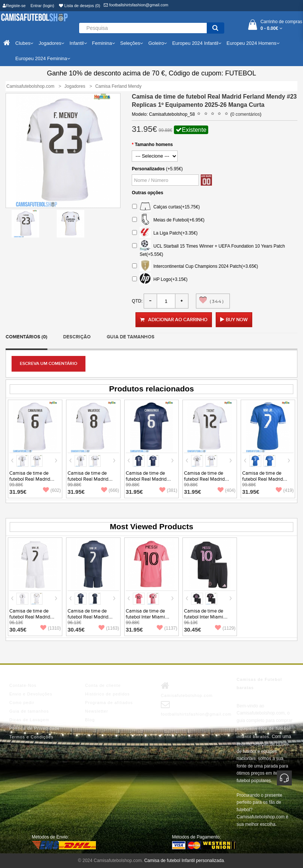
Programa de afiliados (109, 703)
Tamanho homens (154, 145)
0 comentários (246, 114)
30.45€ (18, 630)
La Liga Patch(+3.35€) (165, 233)
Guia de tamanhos (131, 337)
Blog (90, 720)
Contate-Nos (23, 685)
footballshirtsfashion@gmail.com (136, 5)
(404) (227, 490)
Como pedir (22, 703)
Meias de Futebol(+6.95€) (168, 220)
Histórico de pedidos (107, 694)
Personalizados (148, 169)
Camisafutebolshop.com (187, 689)
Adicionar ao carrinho (174, 320)
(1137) (167, 628)
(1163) (109, 628)
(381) (168, 490)
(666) (110, 490)
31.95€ (18, 492)
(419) (285, 490)
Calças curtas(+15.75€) (166, 207)
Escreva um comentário (49, 364)
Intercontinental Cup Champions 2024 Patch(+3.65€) (195, 266)
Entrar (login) (43, 6)
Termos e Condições (31, 737)
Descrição (77, 337)
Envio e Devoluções (31, 694)
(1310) (51, 628)
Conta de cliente (103, 685)
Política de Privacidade (35, 728)
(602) (52, 490)
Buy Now (237, 320)
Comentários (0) (26, 337)
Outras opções (147, 193)
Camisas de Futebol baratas (259, 683)
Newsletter (97, 711)
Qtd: (137, 301)
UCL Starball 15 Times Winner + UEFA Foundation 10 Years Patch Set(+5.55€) (208, 249)
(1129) (225, 628)
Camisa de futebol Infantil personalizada (184, 861)
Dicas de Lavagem (29, 720)
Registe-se (14, 6)
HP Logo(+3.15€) (160, 280)
